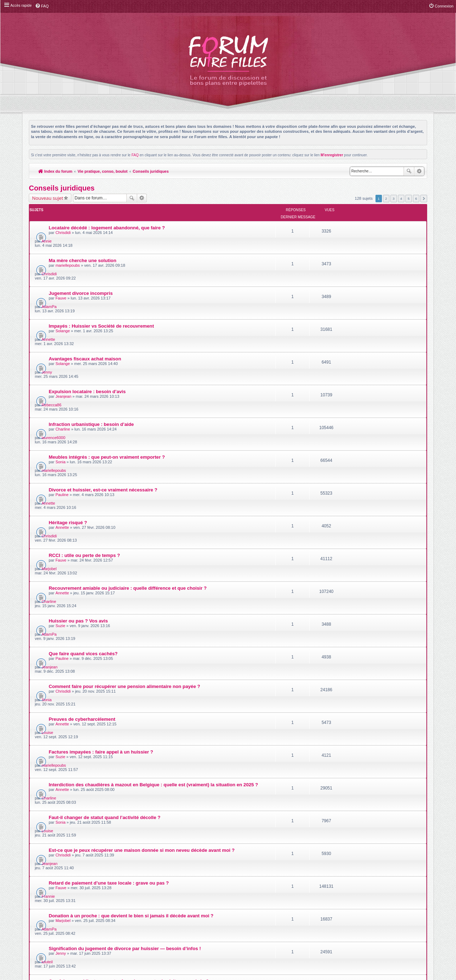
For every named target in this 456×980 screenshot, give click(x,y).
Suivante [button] (424, 199)
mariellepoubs (68, 245)
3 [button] (394, 199)
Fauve (61, 266)
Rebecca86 (353, 323)
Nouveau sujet (48, 198)
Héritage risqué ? (68, 403)
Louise (349, 526)
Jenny (348, 302)
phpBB (212, 884)
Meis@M (246, 880)
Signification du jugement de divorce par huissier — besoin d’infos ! (125, 667)
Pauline (62, 387)
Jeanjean (64, 327)
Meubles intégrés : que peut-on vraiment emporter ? (107, 362)
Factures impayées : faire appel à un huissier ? (101, 545)
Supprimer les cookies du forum (353, 903)
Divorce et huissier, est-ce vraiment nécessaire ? (103, 383)
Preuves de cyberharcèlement (82, 525)
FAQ (135, 155)
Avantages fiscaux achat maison (85, 301)
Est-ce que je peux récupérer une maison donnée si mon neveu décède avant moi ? (142, 606)
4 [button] (401, 199)
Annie (348, 221)
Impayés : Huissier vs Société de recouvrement (101, 281)
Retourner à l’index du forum (58, 749)
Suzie (61, 469)
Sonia (61, 367)
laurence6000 (355, 343)
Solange (63, 286)
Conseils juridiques (151, 171)
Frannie (350, 627)
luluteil (349, 668)
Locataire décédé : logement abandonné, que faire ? (107, 220)
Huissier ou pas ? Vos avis (78, 464)
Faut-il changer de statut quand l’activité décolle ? (105, 586)
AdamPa (351, 262)
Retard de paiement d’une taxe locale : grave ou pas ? (109, 626)
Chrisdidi (63, 225)
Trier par (251, 726)
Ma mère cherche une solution (83, 241)
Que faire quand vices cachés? (83, 484)
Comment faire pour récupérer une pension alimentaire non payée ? (125, 504)
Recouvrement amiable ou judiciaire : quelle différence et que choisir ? (128, 444)
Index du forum (55, 171)
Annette (350, 282)
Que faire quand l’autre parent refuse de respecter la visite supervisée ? (129, 687)
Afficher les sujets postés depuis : (184, 726)
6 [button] (416, 199)
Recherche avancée (419, 171)
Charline (63, 347)
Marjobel (351, 424)
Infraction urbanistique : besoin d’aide (91, 342)
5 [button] (409, 199)
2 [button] (386, 199)
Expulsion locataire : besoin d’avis (87, 322)
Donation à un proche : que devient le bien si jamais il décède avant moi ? (131, 647)
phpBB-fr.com (237, 888)
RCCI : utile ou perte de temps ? (84, 423)
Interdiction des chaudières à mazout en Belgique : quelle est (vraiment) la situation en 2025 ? (154, 565)
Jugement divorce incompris (81, 261)
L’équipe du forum (408, 903)
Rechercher (409, 171)
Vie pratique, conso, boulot (103, 171)
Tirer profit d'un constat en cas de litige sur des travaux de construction (129, 707)
